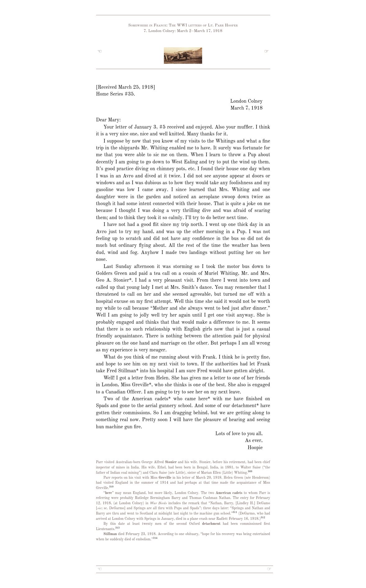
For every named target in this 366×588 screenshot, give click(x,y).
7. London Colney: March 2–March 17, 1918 (183, 31)
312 (263, 518)
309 (250, 472)
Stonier (121, 280)
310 (111, 487)
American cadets (150, 399)
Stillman (127, 371)
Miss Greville (135, 385)
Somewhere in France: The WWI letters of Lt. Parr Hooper (183, 25)
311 (235, 512)
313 (118, 528)
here (203, 399)
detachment (244, 406)
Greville (165, 478)
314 (155, 538)
